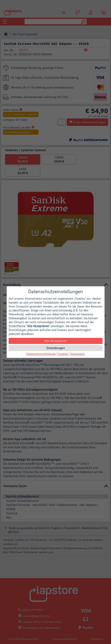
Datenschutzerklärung (41, 354)
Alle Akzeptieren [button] (55, 341)
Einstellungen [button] (56, 348)
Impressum (77, 354)
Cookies (63, 354)
